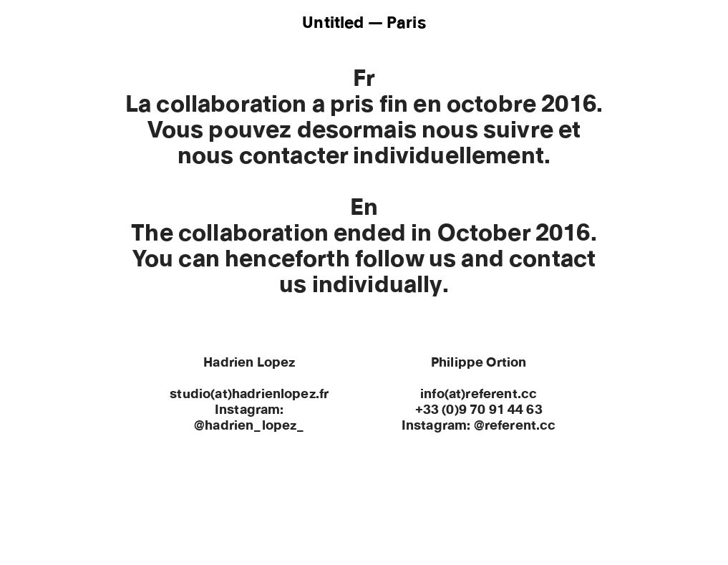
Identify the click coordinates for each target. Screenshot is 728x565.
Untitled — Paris (364, 23)
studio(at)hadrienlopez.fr (249, 395)
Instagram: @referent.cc (479, 426)
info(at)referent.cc (479, 395)
